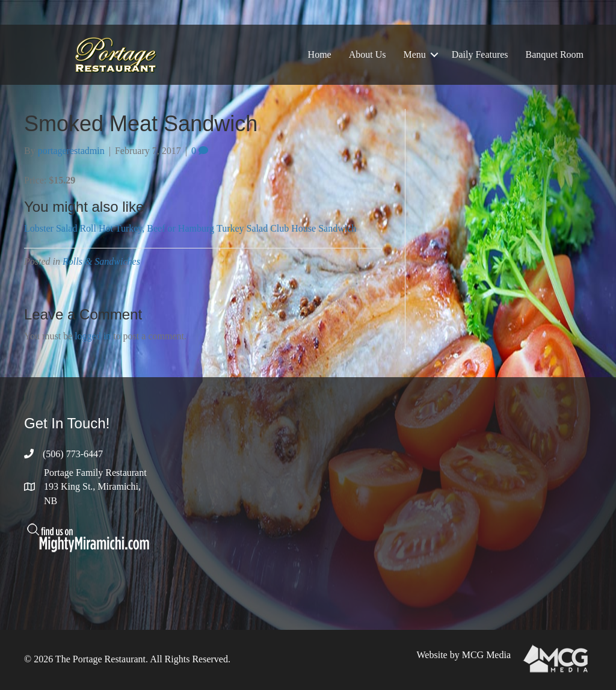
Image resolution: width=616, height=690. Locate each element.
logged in (93, 336)
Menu (415, 54)
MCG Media (486, 655)
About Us (368, 54)
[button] (434, 55)
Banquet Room (555, 54)
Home (320, 54)
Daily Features (480, 54)
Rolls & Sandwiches (101, 261)
